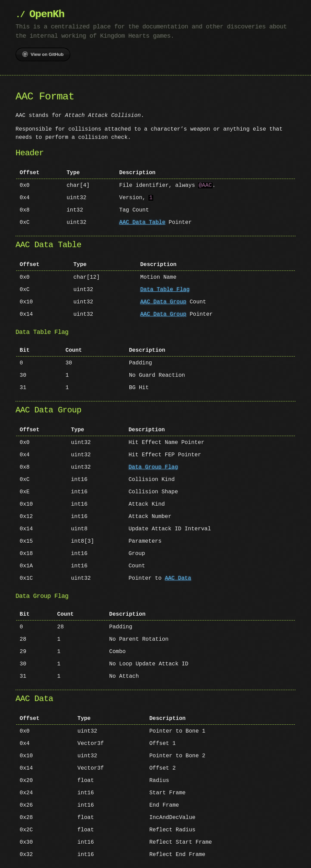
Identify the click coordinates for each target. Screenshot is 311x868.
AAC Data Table (142, 222)
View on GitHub (43, 54)
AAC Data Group (163, 302)
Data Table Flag (165, 290)
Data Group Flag (153, 467)
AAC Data (178, 578)
